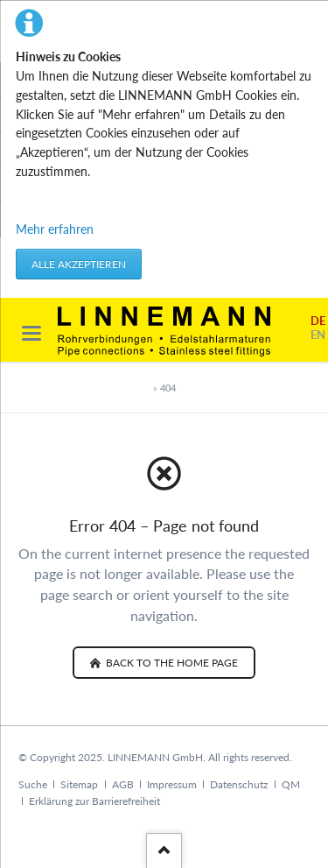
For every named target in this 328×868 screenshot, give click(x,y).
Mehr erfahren (55, 229)
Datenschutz (239, 784)
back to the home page (171, 663)
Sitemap (79, 784)
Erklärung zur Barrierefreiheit (94, 801)
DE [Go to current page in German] (318, 321)
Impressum (172, 784)
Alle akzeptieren (79, 264)
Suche (33, 784)
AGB (123, 784)
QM (291, 784)
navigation (31, 333)
